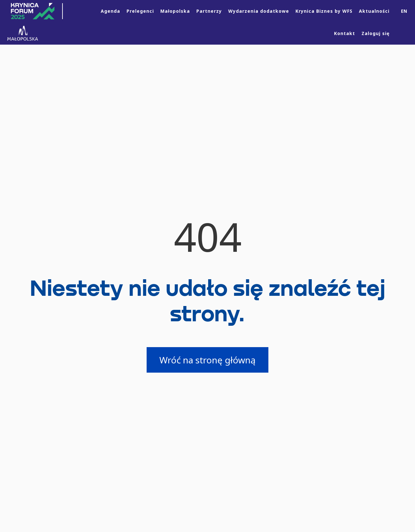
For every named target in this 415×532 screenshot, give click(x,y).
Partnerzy (209, 11)
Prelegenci (140, 11)
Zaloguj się (375, 33)
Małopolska (175, 11)
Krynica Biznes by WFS (324, 11)
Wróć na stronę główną (208, 360)
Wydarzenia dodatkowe (259, 11)
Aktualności (374, 11)
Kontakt (345, 33)
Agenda (110, 11)
